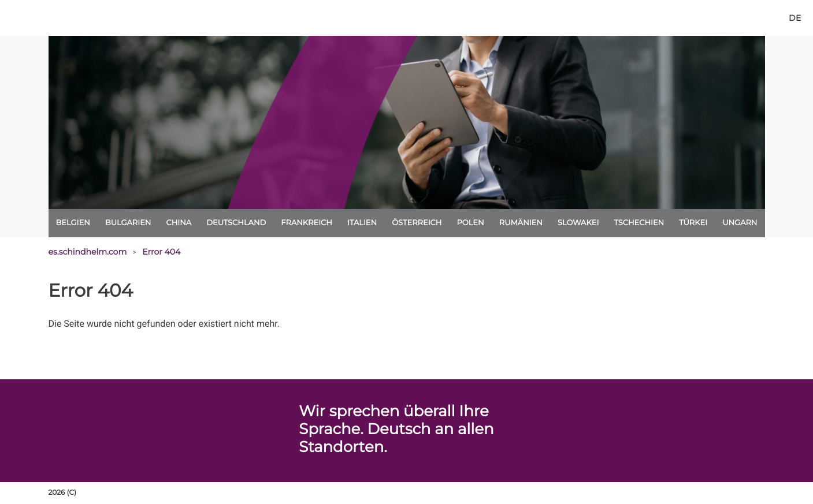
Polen (470, 223)
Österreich (417, 223)
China (179, 223)
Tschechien (639, 223)
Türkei (693, 223)
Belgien (73, 223)
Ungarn (740, 223)
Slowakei (578, 223)
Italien (362, 223)
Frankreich (307, 223)
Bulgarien (128, 223)
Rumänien (521, 223)
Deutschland (236, 223)
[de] (795, 18)
